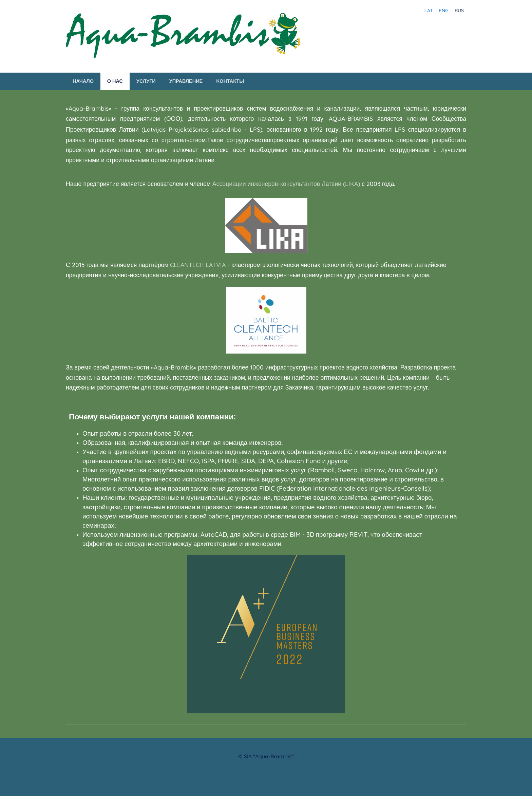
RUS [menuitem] (459, 11)
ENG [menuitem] (444, 11)
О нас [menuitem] (115, 81)
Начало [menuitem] (83, 81)
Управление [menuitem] (186, 81)
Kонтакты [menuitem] (230, 81)
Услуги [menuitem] (146, 81)
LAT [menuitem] (429, 11)
